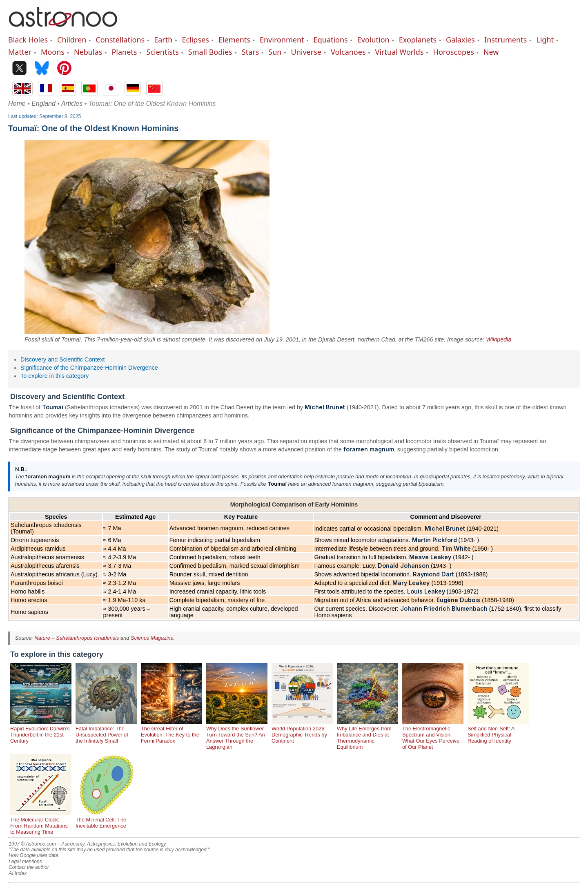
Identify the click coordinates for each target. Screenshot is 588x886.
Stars (251, 52)
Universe (306, 52)
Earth (163, 40)
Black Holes (28, 40)
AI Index (18, 873)
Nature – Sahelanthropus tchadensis (77, 638)
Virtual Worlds (400, 52)
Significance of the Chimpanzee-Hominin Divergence (89, 368)
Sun (275, 52)
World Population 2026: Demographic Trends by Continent (302, 732)
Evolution (373, 40)
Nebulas (88, 52)
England (43, 104)
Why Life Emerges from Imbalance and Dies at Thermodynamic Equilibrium (367, 735)
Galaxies (460, 40)
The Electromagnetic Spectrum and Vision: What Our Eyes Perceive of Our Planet (433, 735)
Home (17, 104)
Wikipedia (499, 339)
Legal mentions (25, 861)
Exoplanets (418, 40)
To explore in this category (55, 376)
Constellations (120, 40)
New (491, 52)
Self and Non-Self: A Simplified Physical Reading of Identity (498, 732)
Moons (53, 52)
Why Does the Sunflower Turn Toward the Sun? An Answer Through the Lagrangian (237, 735)
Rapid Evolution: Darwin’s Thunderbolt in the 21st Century (41, 732)
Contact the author (29, 867)
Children (72, 40)
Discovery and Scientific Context (62, 359)
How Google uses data (33, 855)
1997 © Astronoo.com (32, 844)
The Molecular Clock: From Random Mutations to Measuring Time (41, 823)
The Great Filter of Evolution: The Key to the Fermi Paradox (171, 732)
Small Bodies (210, 52)
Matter (20, 52)
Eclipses (195, 40)
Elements (234, 40)
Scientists (162, 52)
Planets (124, 52)
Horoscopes (454, 52)
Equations (331, 40)
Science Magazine (152, 638)
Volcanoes (348, 52)
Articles (72, 104)
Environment (282, 40)
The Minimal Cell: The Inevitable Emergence (106, 820)
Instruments (506, 40)
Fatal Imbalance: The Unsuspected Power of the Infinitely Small (106, 732)
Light (545, 40)
